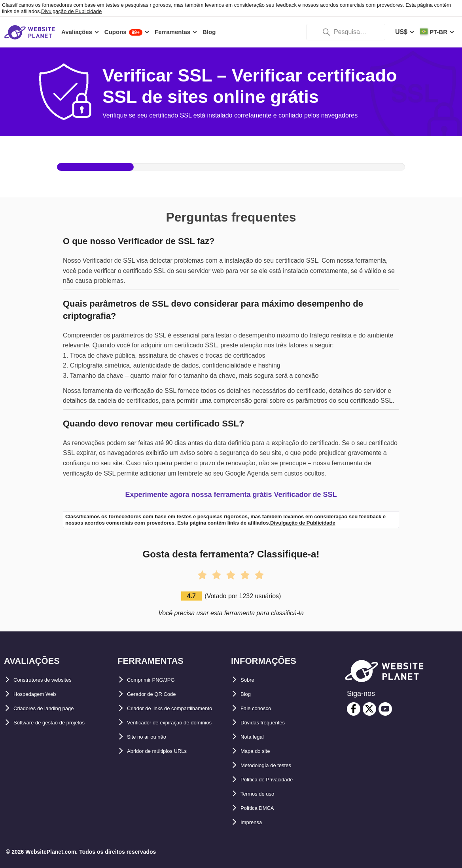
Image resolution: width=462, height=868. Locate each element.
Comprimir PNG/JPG (158, 680)
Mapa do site (260, 751)
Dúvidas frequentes (270, 723)
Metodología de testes (274, 765)
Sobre (249, 680)
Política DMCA (262, 808)
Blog (248, 694)
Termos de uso (263, 794)
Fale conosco (261, 708)
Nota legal (256, 737)
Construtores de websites (52, 680)
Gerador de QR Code (158, 694)
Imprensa (255, 822)
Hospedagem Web (41, 694)
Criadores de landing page (53, 708)
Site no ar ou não (153, 765)
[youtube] (385, 709)
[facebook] (354, 709)
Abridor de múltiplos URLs (167, 780)
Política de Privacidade (275, 780)
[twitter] (369, 709)
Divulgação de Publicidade (71, 11)
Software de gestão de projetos (60, 723)
